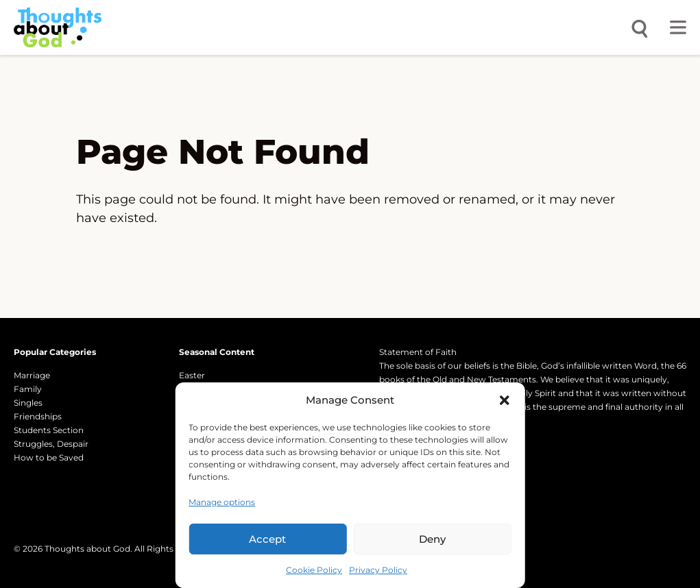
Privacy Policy (378, 570)
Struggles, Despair (51, 444)
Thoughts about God (87, 549)
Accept (267, 539)
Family (28, 389)
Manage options (222, 502)
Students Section (49, 430)
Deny (432, 539)
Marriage (32, 375)
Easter (192, 375)
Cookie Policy (314, 570)
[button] (505, 400)
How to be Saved (49, 457)
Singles (28, 403)
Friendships (38, 416)
